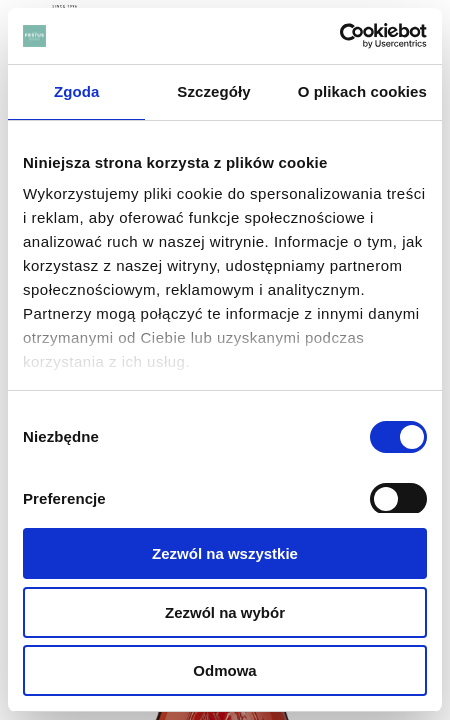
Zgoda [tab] (77, 91)
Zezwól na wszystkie (225, 553)
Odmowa (224, 670)
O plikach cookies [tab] (362, 91)
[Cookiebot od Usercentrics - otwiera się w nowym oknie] (339, 36)
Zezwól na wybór (225, 612)
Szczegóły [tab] (213, 91)
